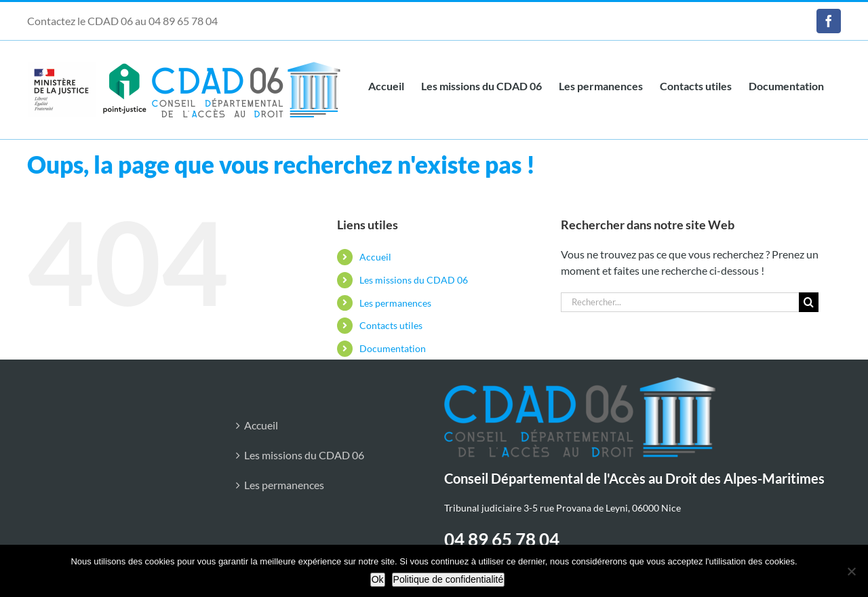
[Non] (851, 571)
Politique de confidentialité (449, 579)
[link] (829, 21)
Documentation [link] (393, 348)
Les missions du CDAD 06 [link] (414, 280)
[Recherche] (809, 302)
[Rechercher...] (680, 302)
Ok (378, 579)
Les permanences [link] (395, 303)
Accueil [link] (375, 257)
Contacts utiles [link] (391, 325)
